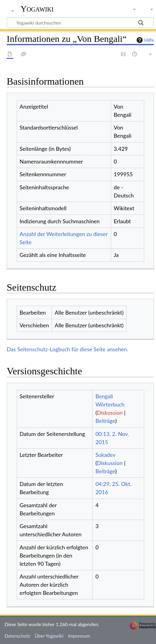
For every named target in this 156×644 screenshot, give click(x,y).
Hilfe (144, 40)
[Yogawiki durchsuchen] (80, 22)
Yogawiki (37, 9)
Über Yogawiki (49, 636)
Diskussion (110, 413)
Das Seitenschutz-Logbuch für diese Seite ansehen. (68, 349)
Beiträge (105, 421)
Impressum (79, 636)
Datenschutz (17, 636)
